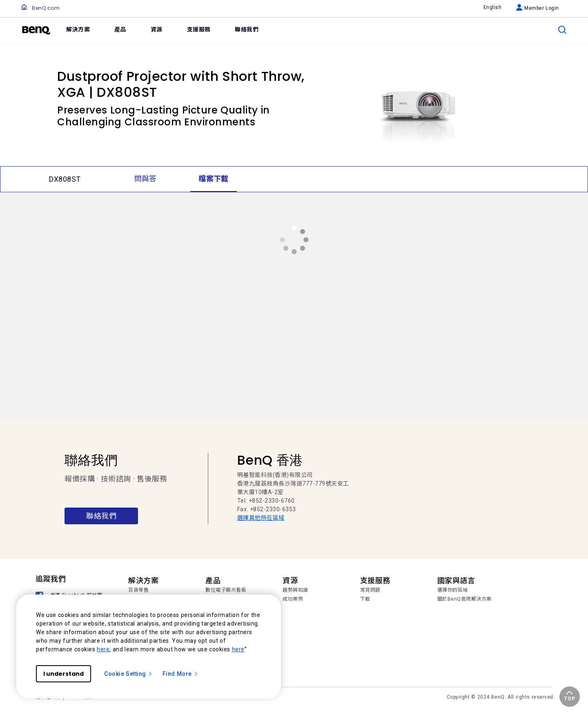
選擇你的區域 (453, 590)
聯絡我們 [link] (247, 29)
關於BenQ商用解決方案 (464, 599)
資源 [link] (157, 29)
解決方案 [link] (78, 29)
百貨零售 (138, 590)
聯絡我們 (101, 516)
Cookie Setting (128, 674)
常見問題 (370, 590)
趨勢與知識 (295, 590)
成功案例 (293, 599)
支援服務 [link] (199, 29)
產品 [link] (120, 29)
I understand (63, 674)
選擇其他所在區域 (261, 518)
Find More (180, 674)
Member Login (538, 8)
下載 (365, 599)
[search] (562, 30)
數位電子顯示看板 (226, 590)
